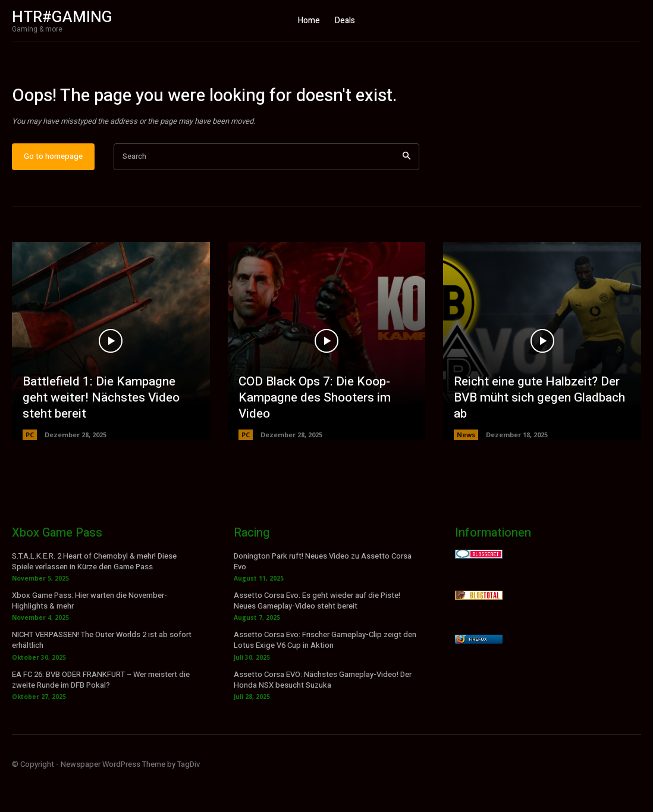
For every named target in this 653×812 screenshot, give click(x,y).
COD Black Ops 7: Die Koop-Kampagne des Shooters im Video (312, 430)
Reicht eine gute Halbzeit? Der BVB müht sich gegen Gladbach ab (537, 430)
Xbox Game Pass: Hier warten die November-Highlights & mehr (90, 633)
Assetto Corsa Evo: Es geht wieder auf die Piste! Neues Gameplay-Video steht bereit (317, 633)
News (466, 466)
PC (30, 466)
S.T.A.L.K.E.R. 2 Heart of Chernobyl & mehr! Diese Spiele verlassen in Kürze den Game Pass (94, 593)
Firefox (478, 671)
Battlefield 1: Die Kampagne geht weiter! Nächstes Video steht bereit (109, 430)
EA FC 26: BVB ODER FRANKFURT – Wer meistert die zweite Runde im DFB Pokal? (101, 712)
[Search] (406, 189)
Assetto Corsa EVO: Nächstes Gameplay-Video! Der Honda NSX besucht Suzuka (323, 712)
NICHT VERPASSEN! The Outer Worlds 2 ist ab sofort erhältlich (102, 672)
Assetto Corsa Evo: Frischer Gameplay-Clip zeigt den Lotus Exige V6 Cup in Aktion (325, 672)
